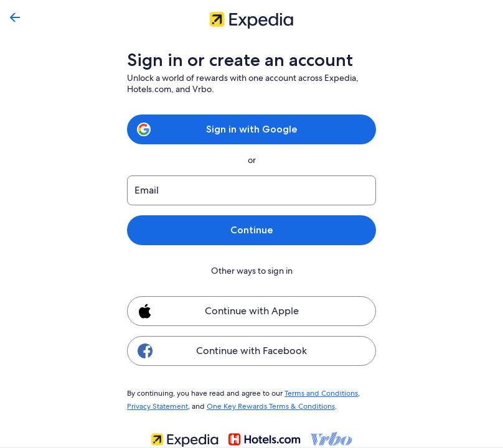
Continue (251, 230)
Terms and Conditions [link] (315, 393)
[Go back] (15, 17)
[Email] (251, 190)
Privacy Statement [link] (157, 404)
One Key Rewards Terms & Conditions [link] (267, 404)
